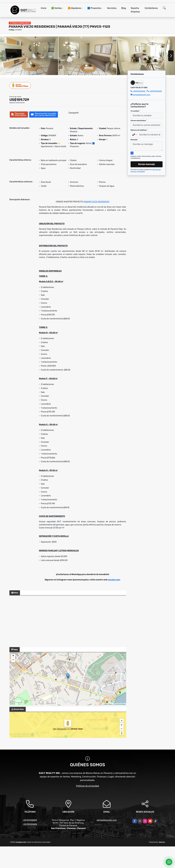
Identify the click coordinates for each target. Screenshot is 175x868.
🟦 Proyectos (94, 8)
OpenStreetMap (120, 704)
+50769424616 (139, 91)
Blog (124, 8)
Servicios (112, 8)
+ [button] (13, 656)
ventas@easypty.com (142, 95)
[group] (29, 56)
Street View (20, 85)
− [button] (13, 660)
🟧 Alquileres (74, 8)
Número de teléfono (139, 130)
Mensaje (134, 140)
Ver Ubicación (60, 729)
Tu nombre (135, 111)
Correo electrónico (139, 120)
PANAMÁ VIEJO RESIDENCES (97, 202)
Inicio (44, 8)
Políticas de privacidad (88, 786)
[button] (69, 75)
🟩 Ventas (56, 8)
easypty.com (114, 580)
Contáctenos (151, 8)
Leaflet (105, 704)
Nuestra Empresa (135, 10)
